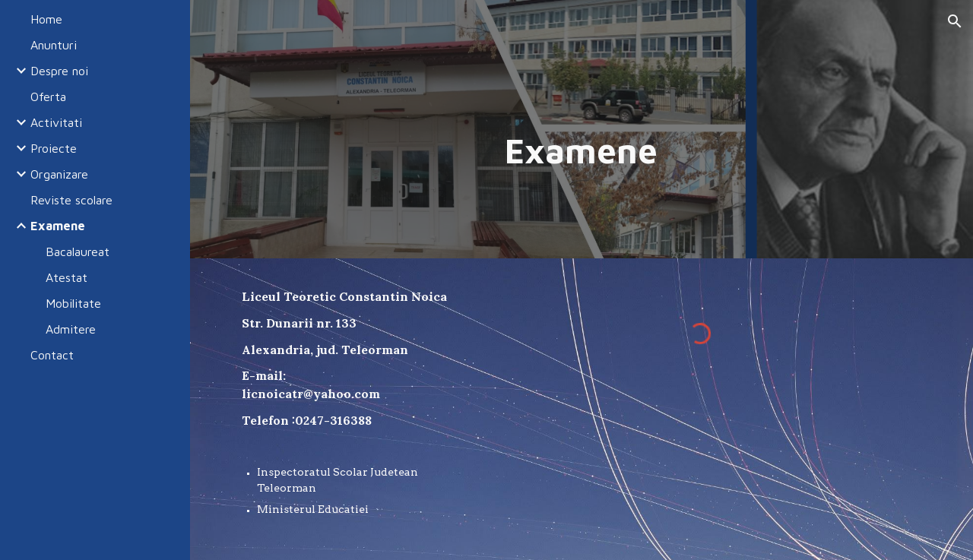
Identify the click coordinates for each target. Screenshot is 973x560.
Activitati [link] (56, 122)
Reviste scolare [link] (71, 200)
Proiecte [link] (54, 148)
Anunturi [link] (54, 45)
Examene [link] (58, 226)
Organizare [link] (59, 174)
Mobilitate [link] (73, 303)
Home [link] (46, 19)
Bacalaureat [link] (78, 252)
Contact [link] (52, 355)
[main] (581, 151)
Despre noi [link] (59, 71)
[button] (955, 21)
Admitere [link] (71, 329)
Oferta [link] (48, 96)
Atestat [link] (67, 277)
